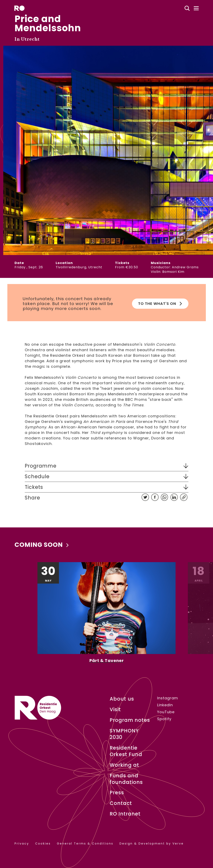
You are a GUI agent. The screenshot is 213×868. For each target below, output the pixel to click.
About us (122, 699)
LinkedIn (165, 705)
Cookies (43, 844)
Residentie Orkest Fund (126, 751)
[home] (19, 8)
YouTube (166, 712)
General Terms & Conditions (85, 844)
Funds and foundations (126, 779)
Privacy (22, 844)
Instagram (168, 698)
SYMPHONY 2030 (124, 734)
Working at (124, 765)
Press (117, 793)
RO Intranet (125, 814)
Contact (121, 803)
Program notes (130, 720)
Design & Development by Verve (152, 844)
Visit (115, 710)
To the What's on (160, 304)
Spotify (164, 719)
